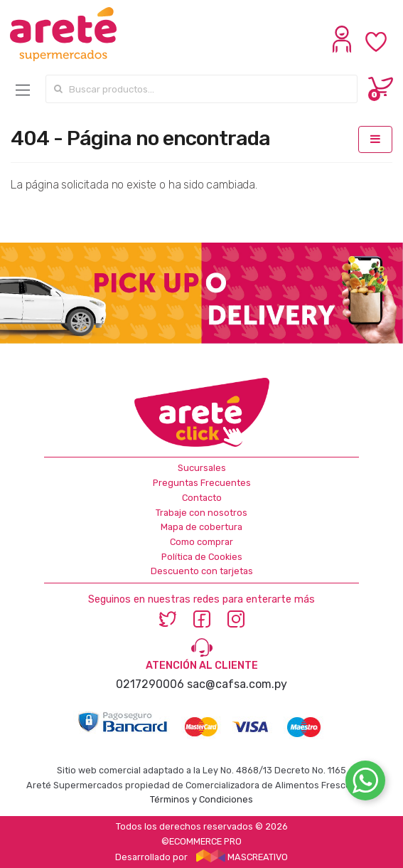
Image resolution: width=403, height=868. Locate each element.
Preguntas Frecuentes (202, 483)
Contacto (202, 498)
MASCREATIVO (242, 857)
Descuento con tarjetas (202, 571)
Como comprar (201, 542)
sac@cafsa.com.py (237, 684)
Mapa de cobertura (201, 527)
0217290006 (150, 684)
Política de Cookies (202, 557)
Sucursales (202, 468)
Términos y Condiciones (201, 799)
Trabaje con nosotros (201, 513)
